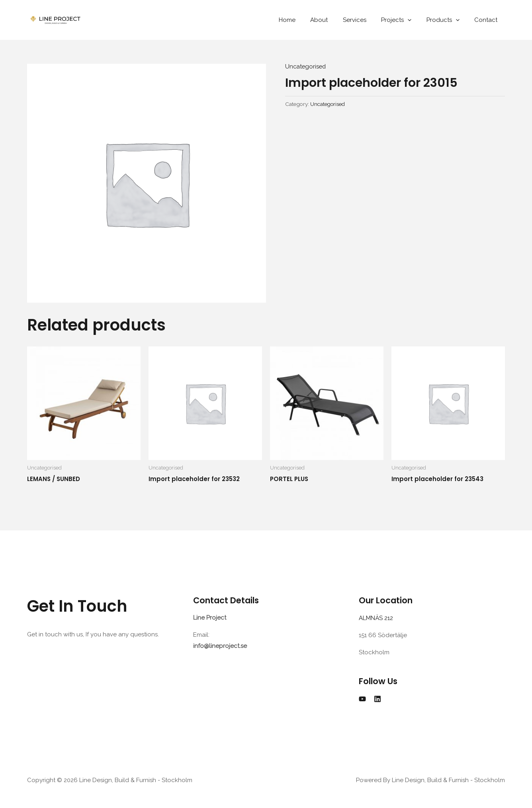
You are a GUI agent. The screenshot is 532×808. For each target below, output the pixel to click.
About (332, 20)
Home (303, 20)
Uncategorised (306, 67)
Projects (404, 20)
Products (447, 20)
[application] (415, 20)
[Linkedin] (377, 698)
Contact (487, 20)
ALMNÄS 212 (377, 618)
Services (365, 20)
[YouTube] (362, 698)
